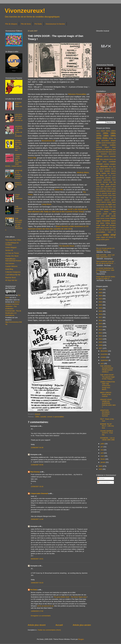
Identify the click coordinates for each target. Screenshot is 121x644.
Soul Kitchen (10, 263)
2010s (105, 138)
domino (108, 169)
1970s (99, 136)
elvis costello (105, 171)
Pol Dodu (38, 24)
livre (107, 198)
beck (104, 150)
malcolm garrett (110, 200)
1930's (113, 131)
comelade (112, 162)
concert (50, 417)
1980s (37, 417)
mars (103, 456)
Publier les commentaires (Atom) (49, 630)
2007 (101, 348)
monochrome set (102, 205)
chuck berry (101, 162)
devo (110, 167)
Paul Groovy (35, 472)
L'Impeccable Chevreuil (39, 493)
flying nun (104, 175)
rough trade (101, 225)
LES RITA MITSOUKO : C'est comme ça (19, 117)
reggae (99, 221)
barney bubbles (109, 145)
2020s (111, 138)
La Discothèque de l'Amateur (12, 244)
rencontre (106, 221)
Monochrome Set (48, 141)
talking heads (105, 228)
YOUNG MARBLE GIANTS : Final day (107, 433)
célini (101, 159)
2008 (101, 345)
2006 (101, 466)
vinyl (113, 235)
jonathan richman (106, 191)
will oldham (109, 237)
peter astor (100, 216)
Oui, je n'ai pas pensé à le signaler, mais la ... (105, 249)
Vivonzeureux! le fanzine (55, 24)
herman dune (108, 182)
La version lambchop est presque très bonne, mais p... (105, 270)
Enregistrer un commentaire (41, 616)
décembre (104, 351)
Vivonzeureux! (25, 11)
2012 (101, 333)
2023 (101, 299)
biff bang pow (111, 149)
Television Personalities (77, 94)
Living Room (46, 204)
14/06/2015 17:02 (37, 611)
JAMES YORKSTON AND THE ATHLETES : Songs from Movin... (108, 386)
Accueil (59, 625)
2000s (99, 138)
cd (98, 159)
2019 (101, 311)
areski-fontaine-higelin (109, 143)
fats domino (112, 173)
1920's (108, 131)
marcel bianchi (101, 202)
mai (102, 450)
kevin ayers (112, 193)
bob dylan (109, 152)
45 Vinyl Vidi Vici (11, 280)
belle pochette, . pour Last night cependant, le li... (105, 256)
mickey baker (111, 202)
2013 (101, 330)
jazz (102, 187)
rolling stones (111, 223)
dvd (112, 169)
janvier (103, 462)
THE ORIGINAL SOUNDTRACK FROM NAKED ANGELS (107, 369)
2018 (101, 314)
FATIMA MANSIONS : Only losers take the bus (18, 145)
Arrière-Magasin (11, 247)
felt (97, 175)
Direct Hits (32, 158)
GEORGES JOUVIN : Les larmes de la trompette (19, 131)
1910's (103, 131)
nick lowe (113, 209)
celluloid (106, 159)
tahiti (98, 228)
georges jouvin (111, 178)
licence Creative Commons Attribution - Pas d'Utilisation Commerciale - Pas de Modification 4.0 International (13, 309)
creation (113, 164)
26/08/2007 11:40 (37, 519)
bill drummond (101, 152)
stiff (107, 225)
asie (97, 145)
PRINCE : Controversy (18, 185)
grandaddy (107, 180)
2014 (101, 327)
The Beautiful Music (67, 246)
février (103, 459)
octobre (103, 357)
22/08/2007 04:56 (37, 465)
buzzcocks (112, 154)
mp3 (110, 204)
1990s (113, 136)
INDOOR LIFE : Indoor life (18, 105)
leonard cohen (107, 195)
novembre (104, 354)
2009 (101, 342)
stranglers (113, 225)
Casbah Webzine (11, 266)
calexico (106, 156)
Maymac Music (11, 277)
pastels (105, 214)
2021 (101, 305)
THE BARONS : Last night (18, 209)
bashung (99, 147)
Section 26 (9, 250)
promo (113, 218)
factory (114, 171)
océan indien (110, 212)
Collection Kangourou (13, 272)
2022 (101, 302)
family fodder (101, 173)
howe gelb (105, 184)
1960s (113, 133)
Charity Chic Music (12, 256)
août (102, 363)
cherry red (112, 159)
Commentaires (104, 482)
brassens (104, 154)
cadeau (99, 156)
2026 (101, 289)
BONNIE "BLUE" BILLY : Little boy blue (107, 426)
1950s (105, 133)
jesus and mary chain (103, 189)
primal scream (105, 218)
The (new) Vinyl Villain (13, 240)
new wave (104, 209)
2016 (101, 320)
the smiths (111, 230)
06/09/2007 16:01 (37, 559)
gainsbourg (100, 178)
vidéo (106, 235)
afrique (113, 141)
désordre (104, 166)
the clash (113, 228)
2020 (101, 308)
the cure (99, 230)
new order (109, 207)
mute (114, 205)
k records (104, 193)
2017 (101, 317)
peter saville (111, 216)
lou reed (113, 198)
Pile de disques (11, 24)
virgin (98, 237)
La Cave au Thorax (12, 253)
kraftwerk (99, 195)
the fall (104, 230)
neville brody (100, 207)
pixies (98, 218)
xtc (115, 237)
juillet (103, 444)
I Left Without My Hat (13, 275)
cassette (43, 417)
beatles (99, 149)
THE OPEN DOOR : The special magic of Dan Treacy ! (108, 377)
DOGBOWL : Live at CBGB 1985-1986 (107, 439)
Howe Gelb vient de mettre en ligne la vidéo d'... (106, 278)
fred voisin (112, 175)
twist (110, 232)
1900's (98, 131)
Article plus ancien (82, 625)
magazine (99, 200)
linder (102, 198)
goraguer (99, 180)
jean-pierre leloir (110, 187)
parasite (99, 214)
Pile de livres (26, 24)
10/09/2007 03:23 (37, 583)
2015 (101, 324)
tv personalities (58, 417)
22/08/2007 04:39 (37, 448)
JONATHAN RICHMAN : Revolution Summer (105, 413)
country (106, 164)
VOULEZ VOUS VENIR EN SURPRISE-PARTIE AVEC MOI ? (108, 403)
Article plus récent (37, 625)
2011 (101, 336)
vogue (103, 237)
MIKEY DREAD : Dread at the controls (106, 394)
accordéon (105, 141)
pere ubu (112, 214)
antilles (99, 143)
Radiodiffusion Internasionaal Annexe (13, 260)
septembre (105, 360)
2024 (101, 296)
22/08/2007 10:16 (37, 487)
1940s (98, 133)
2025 (101, 293)
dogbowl (101, 169)
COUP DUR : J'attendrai (19, 197)
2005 (101, 469)
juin (102, 447)
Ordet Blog (9, 269)
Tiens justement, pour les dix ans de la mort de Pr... (105, 262)
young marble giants (103, 240)
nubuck (98, 212)
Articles (101, 478)
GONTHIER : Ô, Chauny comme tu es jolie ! (19, 174)
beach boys (110, 147)
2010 (101, 339)
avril (102, 453)
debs (98, 167)
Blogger (81, 639)
